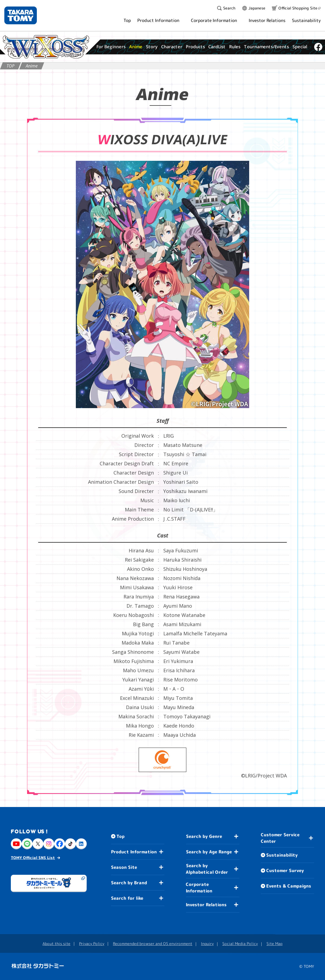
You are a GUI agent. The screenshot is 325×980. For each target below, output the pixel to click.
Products (195, 47)
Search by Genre (204, 836)
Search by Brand (129, 883)
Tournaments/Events (266, 47)
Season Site (124, 867)
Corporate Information (199, 888)
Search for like (127, 898)
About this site (56, 943)
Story (152, 47)
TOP (10, 66)
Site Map (274, 944)
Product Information (134, 852)
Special (300, 47)
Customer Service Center (280, 838)
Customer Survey (285, 870)
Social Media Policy (240, 944)
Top (121, 836)
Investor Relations (206, 905)
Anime (136, 47)
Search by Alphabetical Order (207, 869)
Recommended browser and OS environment (153, 944)
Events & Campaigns (289, 886)
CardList (217, 47)
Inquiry (207, 944)
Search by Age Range (209, 852)
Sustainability (282, 855)
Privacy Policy (92, 943)
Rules (235, 47)
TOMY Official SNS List (33, 857)
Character (172, 47)
